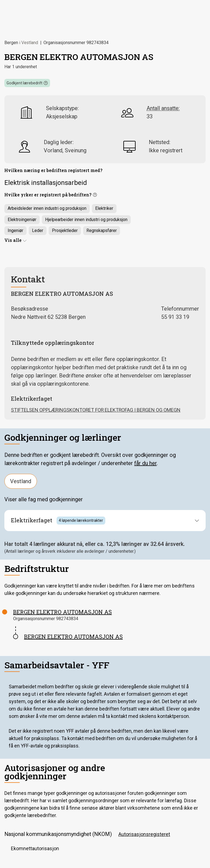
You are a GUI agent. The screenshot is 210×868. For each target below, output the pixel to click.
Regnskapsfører (102, 230)
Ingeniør (15, 230)
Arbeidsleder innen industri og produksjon (47, 208)
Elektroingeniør (22, 220)
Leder (38, 230)
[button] (27, 83)
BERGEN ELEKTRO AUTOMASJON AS (62, 612)
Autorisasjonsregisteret (144, 834)
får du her (145, 463)
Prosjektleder (65, 230)
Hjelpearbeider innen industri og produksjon (86, 220)
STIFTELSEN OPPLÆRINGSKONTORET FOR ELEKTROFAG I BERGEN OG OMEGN (96, 410)
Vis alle (15, 240)
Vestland (21, 481)
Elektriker (104, 208)
